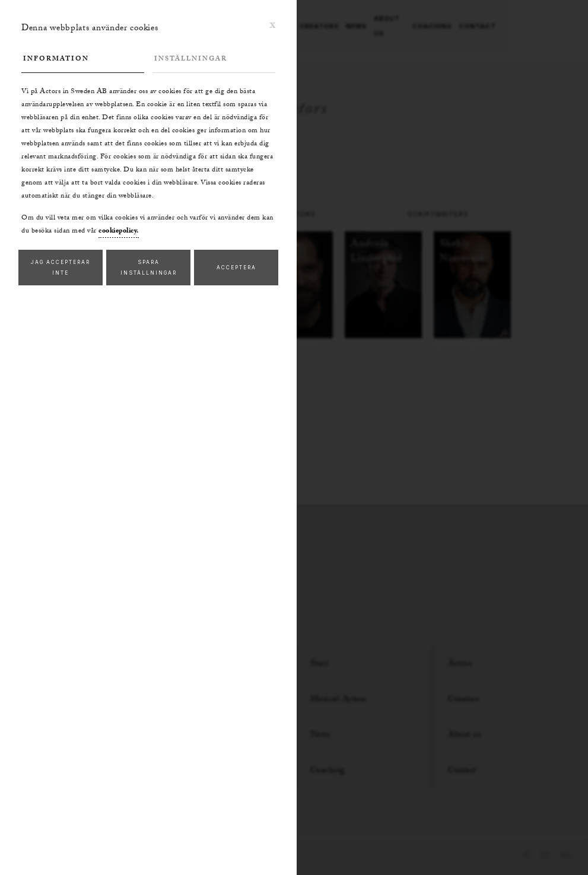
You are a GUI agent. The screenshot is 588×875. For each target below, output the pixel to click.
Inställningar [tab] (191, 60)
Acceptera (236, 268)
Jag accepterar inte (61, 268)
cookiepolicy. (119, 231)
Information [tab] (56, 60)
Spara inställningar (149, 268)
